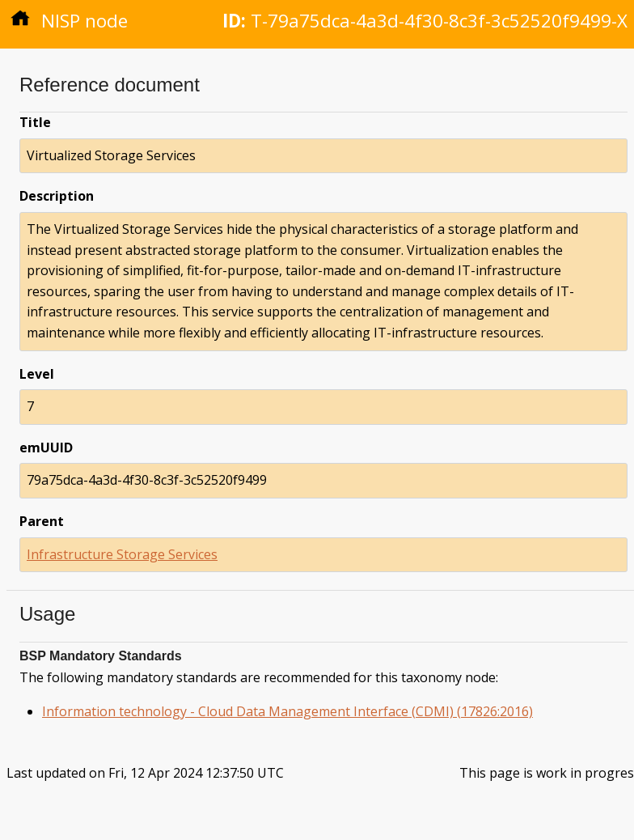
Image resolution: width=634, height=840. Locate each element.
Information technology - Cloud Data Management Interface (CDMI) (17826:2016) (287, 711)
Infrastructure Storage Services (122, 554)
